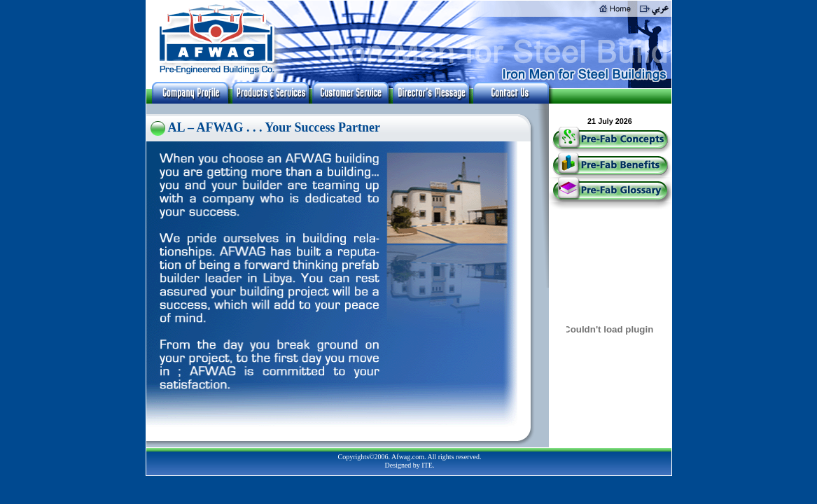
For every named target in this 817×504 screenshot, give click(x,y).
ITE (427, 465)
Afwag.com (408, 457)
